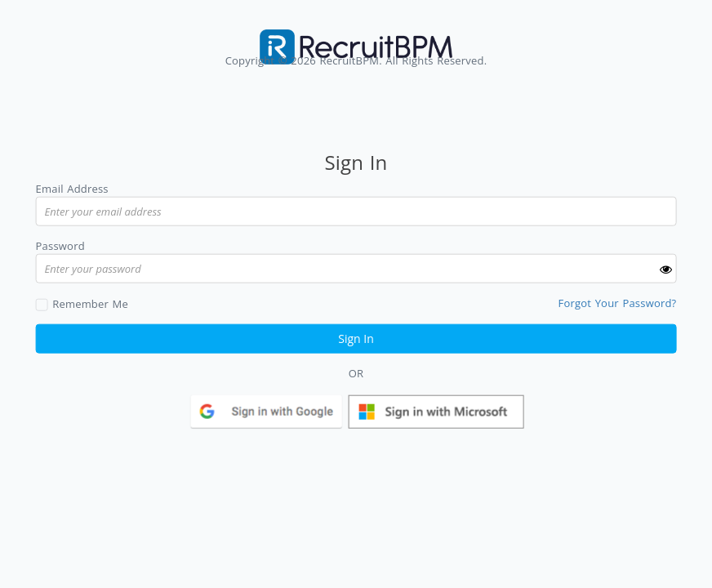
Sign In (356, 338)
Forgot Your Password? (618, 302)
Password (60, 246)
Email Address (72, 189)
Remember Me (90, 303)
